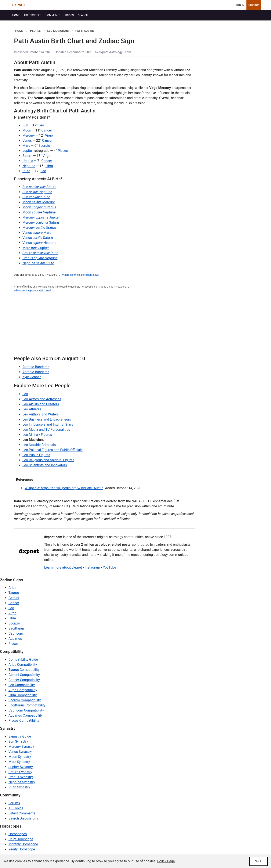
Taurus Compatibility (24, 670)
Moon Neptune (39, 212)
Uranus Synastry (21, 777)
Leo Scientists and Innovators (45, 465)
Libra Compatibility (23, 695)
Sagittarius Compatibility (27, 705)
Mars (26, 146)
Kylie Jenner (32, 377)
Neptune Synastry (22, 782)
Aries (12, 588)
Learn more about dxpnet (63, 567)
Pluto (26, 171)
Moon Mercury (39, 202)
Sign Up (254, 5)
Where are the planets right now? (81, 275)
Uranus (28, 161)
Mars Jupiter (36, 248)
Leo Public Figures (36, 455)
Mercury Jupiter (41, 217)
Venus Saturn (38, 238)
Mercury (29, 135)
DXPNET (19, 5)
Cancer (47, 130)
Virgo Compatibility (23, 690)
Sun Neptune (37, 192)
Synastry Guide (20, 736)
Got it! (259, 861)
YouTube (109, 567)
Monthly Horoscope (23, 844)
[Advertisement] (105, 326)
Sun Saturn (39, 187)
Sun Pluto (36, 197)
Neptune (29, 166)
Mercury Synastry (21, 747)
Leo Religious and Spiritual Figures (48, 460)
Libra (49, 166)
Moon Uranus (39, 207)
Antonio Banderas (36, 367)
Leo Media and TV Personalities (46, 430)
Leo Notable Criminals (39, 445)
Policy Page (166, 861)
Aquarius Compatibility (26, 715)
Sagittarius (17, 628)
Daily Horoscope (21, 839)
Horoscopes (18, 834)
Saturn (27, 156)
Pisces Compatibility (24, 721)
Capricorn (16, 633)
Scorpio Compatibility (25, 700)
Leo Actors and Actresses (42, 399)
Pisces (63, 151)
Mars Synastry (19, 762)
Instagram (92, 567)
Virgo (49, 135)
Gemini (14, 598)
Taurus (14, 593)
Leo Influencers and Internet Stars (48, 424)
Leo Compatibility (22, 685)
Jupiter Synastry (21, 767)
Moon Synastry (20, 757)
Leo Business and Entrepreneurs (47, 419)
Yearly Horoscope (22, 849)
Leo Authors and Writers (41, 414)
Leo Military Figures (37, 435)
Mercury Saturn (41, 222)
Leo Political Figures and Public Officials (53, 450)
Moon (27, 130)
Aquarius (15, 639)
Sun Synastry (18, 741)
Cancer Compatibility (24, 680)
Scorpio (44, 146)
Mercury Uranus (39, 228)
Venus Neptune (39, 243)
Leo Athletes (32, 409)
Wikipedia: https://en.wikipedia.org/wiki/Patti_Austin (64, 488)
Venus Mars (37, 233)
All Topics (16, 808)
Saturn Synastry (20, 772)
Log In (240, 5)
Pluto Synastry (19, 787)
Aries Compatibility (23, 665)
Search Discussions (23, 818)
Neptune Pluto (38, 263)
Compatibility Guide (23, 660)
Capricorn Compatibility (26, 710)
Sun (25, 125)
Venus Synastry (20, 752)
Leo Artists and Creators (41, 404)
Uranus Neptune (40, 258)
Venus (27, 141)
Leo (41, 125)
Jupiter (28, 151)
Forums (14, 803)
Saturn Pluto (40, 253)
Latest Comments (22, 813)
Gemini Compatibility (24, 675)
